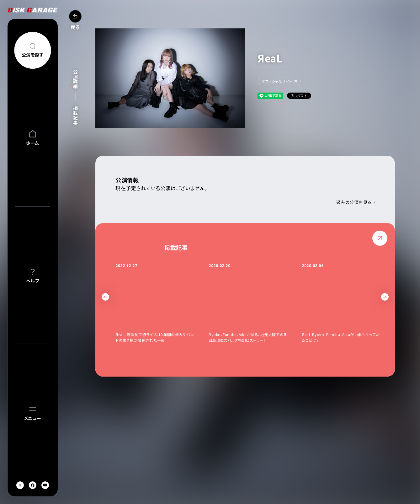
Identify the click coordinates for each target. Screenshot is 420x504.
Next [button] (385, 297)
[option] (162, 306)
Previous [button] (105, 297)
